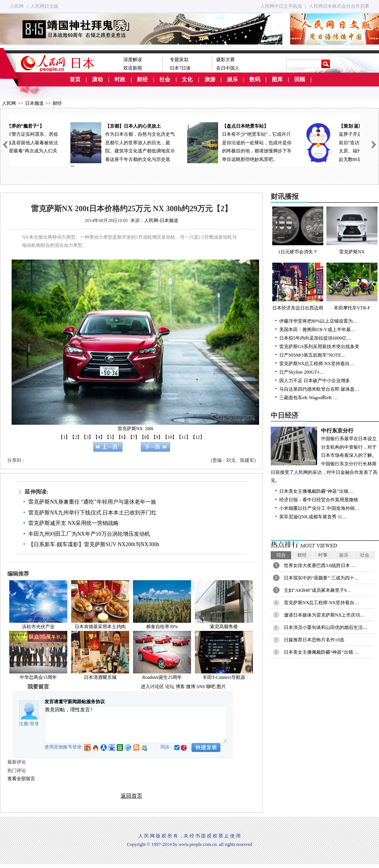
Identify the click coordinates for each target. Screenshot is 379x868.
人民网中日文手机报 (281, 6)
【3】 (87, 437)
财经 (142, 79)
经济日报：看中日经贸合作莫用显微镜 (319, 500)
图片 (221, 687)
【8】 (145, 437)
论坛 (170, 687)
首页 (75, 79)
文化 (187, 79)
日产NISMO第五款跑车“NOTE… (312, 355)
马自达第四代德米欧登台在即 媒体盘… (319, 389)
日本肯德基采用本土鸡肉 (100, 627)
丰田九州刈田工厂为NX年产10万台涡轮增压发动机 (89, 534)
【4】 (99, 437)
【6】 (122, 437)
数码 (255, 79)
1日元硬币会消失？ (298, 231)
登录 (34, 724)
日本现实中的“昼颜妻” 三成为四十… (321, 578)
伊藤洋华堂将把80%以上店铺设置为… (318, 321)
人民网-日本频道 (161, 220)
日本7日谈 (180, 68)
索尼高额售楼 (224, 627)
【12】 (198, 437)
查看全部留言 (21, 779)
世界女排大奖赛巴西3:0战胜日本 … (320, 566)
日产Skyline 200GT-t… (302, 372)
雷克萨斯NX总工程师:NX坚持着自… (317, 364)
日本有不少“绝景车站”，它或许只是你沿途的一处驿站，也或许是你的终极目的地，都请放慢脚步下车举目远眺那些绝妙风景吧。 (301, 142)
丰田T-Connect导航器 (224, 677)
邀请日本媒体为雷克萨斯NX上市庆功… (324, 615)
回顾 (300, 79)
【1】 (64, 437)
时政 (120, 79)
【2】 (76, 437)
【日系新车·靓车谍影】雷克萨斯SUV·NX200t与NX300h (94, 544)
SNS (201, 687)
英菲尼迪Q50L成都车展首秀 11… (313, 517)
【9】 (157, 437)
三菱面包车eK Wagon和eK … (308, 398)
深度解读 (133, 60)
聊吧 (211, 687)
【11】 (184, 437)
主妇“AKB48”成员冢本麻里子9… (318, 590)
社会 (165, 79)
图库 (277, 79)
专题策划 (179, 60)
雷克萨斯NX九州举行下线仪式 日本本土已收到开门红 (92, 513)
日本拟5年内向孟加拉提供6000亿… (315, 338)
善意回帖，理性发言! (136, 724)
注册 (24, 724)
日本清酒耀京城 (100, 677)
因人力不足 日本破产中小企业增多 (315, 381)
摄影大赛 (225, 60)
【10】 (170, 437)
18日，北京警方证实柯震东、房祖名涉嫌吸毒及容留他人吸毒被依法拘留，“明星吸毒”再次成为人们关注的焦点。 (68, 142)
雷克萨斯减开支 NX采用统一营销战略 (73, 523)
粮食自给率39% (162, 627)
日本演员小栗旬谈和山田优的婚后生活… (326, 627)
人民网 (17, 6)
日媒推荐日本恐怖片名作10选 (314, 640)
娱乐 (232, 79)
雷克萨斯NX (352, 231)
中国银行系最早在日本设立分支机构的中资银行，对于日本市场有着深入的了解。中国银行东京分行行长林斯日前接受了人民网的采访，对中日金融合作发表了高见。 (325, 455)
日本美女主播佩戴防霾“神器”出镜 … (317, 491)
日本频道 (34, 103)
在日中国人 (228, 68)
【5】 (111, 437)
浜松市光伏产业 (38, 627)
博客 (180, 687)
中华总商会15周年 (38, 677)
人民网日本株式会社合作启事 (339, 6)
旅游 (210, 79)
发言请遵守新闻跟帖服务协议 (75, 702)
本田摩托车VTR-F (352, 287)
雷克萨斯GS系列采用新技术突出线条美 (319, 347)
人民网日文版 (44, 6)
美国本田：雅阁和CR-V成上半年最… (317, 330)
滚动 (97, 79)
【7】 (134, 437)
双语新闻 (133, 68)
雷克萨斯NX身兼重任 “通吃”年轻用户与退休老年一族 (92, 502)
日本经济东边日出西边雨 (298, 287)
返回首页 (131, 796)
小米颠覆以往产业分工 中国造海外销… (319, 508)
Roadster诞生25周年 (162, 677)
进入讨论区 (152, 687)
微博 (191, 687)
